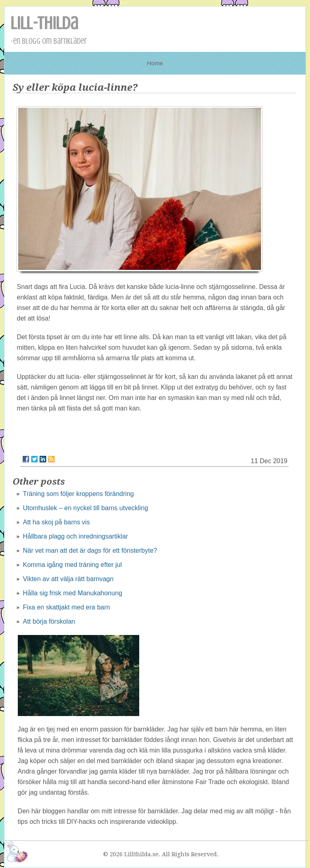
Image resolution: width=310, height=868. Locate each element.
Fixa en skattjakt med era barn (66, 607)
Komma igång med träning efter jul (72, 565)
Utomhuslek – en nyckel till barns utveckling (85, 508)
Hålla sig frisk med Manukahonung (72, 593)
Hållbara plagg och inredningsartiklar (75, 536)
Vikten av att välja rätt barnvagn (68, 579)
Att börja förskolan (49, 621)
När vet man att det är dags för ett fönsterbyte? (90, 551)
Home (155, 63)
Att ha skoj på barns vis (56, 522)
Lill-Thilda (44, 23)
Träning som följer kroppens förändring (78, 494)
